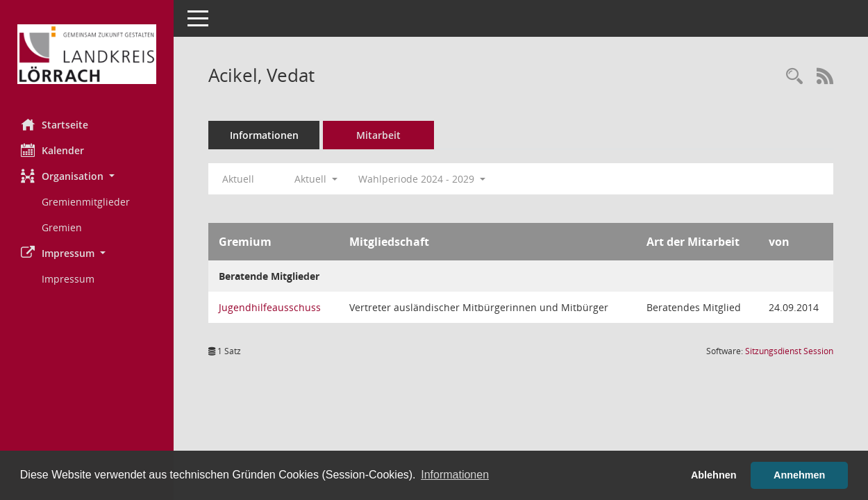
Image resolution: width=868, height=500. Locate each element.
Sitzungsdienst (789, 351)
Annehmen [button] (799, 475)
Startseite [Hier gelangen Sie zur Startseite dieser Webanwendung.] (55, 124)
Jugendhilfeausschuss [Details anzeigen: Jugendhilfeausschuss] (270, 307)
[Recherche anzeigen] (794, 77)
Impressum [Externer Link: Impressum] (68, 279)
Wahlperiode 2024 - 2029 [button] (422, 179)
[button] (87, 176)
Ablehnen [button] (714, 475)
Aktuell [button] (316, 179)
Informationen (264, 135)
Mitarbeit (378, 135)
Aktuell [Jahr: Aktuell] (238, 179)
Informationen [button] (455, 475)
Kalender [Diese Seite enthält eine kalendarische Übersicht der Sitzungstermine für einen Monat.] (52, 150)
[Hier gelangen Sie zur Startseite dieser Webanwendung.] (87, 54)
